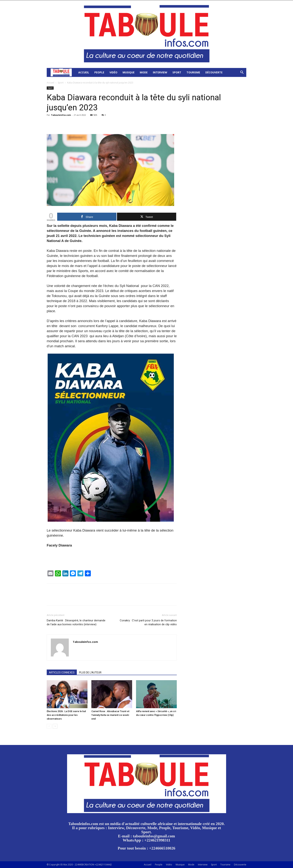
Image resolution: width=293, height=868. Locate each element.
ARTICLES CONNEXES (62, 673)
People (99, 72)
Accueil (84, 72)
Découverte (214, 72)
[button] (242, 73)
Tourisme (193, 72)
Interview (160, 72)
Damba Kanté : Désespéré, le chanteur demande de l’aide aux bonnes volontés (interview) (76, 622)
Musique (129, 72)
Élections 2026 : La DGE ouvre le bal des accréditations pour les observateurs (66, 715)
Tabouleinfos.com (61, 115)
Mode (144, 72)
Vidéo (113, 72)
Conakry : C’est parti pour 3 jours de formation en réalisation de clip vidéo (148, 622)
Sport (177, 72)
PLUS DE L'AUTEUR (90, 673)
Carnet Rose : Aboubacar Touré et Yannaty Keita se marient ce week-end (111, 715)
